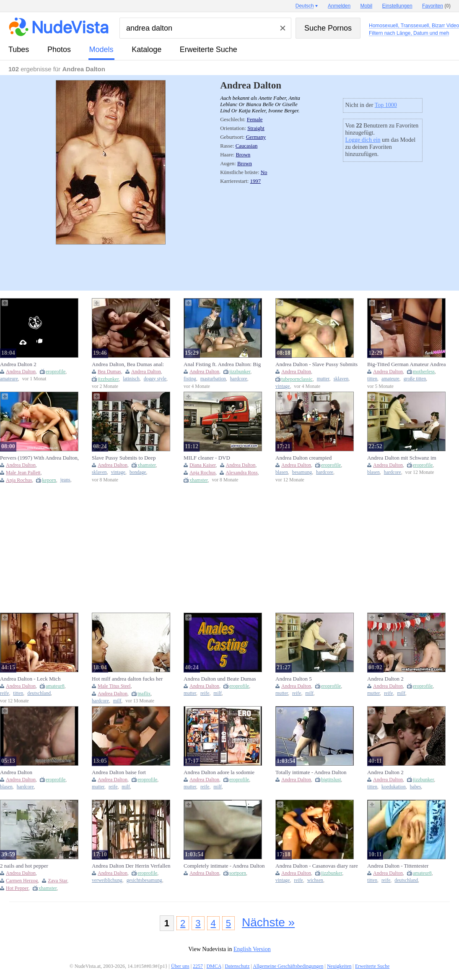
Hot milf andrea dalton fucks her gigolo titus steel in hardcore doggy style (130, 679)
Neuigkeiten (339, 966)
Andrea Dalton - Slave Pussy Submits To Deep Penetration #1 (316, 364)
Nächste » (268, 922)
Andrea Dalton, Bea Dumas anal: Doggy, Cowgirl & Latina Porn (128, 364)
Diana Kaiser (203, 465)
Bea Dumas (109, 372)
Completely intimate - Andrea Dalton (224, 866)
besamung (302, 472)
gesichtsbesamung (144, 880)
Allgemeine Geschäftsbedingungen (288, 966)
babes (416, 787)
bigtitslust (331, 780)
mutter (323, 379)
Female (255, 120)
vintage (283, 386)
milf (117, 701)
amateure (9, 379)
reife (4, 693)
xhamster (147, 465)
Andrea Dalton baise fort (119, 772)
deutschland (39, 693)
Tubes (19, 49)
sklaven (341, 379)
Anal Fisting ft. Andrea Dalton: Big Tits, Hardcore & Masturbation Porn (223, 364)
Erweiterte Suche (209, 49)
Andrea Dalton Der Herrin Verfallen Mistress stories (131, 866)
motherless (424, 372)
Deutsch (305, 6)
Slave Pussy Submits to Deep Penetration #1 (124, 458)
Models (101, 49)
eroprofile (56, 372)
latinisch (131, 379)
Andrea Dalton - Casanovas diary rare (317, 866)
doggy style (155, 379)
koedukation (394, 787)
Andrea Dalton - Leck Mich (30, 679)
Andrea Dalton (21, 372)
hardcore (239, 379)
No (264, 172)
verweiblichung (107, 880)
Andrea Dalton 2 (18, 364)
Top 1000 (386, 105)
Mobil (367, 6)
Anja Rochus (19, 480)
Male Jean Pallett (23, 473)
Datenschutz (237, 966)
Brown (243, 155)
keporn (49, 480)
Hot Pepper (17, 888)
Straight (256, 128)
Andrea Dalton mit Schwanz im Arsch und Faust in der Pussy (402, 458)
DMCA (214, 966)
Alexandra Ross (241, 473)
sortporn (238, 873)
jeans (65, 480)
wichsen (315, 880)
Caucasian (247, 146)
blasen (282, 472)
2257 (198, 966)
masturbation (213, 379)
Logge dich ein (363, 140)
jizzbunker (108, 379)
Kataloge (147, 49)
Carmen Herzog (22, 881)
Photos (59, 49)
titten (372, 379)
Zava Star (57, 881)
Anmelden (339, 6)
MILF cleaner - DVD (207, 458)
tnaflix (144, 694)
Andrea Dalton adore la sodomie (219, 772)
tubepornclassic (297, 379)
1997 (256, 181)
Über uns (180, 966)
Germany (256, 137)
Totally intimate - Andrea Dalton (311, 772)
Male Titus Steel (114, 686)
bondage (138, 472)
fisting (190, 379)
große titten (415, 379)
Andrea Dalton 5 (294, 679)
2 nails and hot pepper (24, 866)
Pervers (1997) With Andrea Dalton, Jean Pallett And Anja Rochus (39, 458)
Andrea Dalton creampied (303, 458)
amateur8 (55, 686)
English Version (252, 949)
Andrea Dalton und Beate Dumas (220, 679)
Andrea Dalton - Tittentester (398, 866)
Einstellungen (397, 6)
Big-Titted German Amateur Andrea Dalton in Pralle (407, 364)
